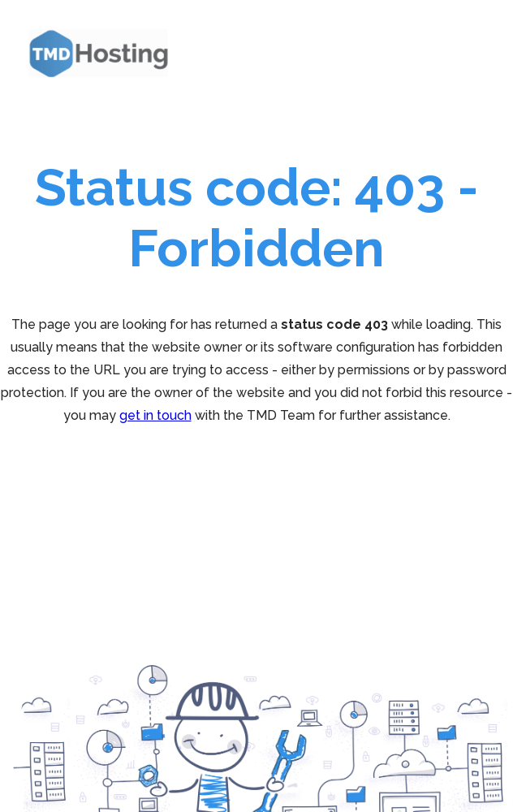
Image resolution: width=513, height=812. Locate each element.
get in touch (155, 415)
